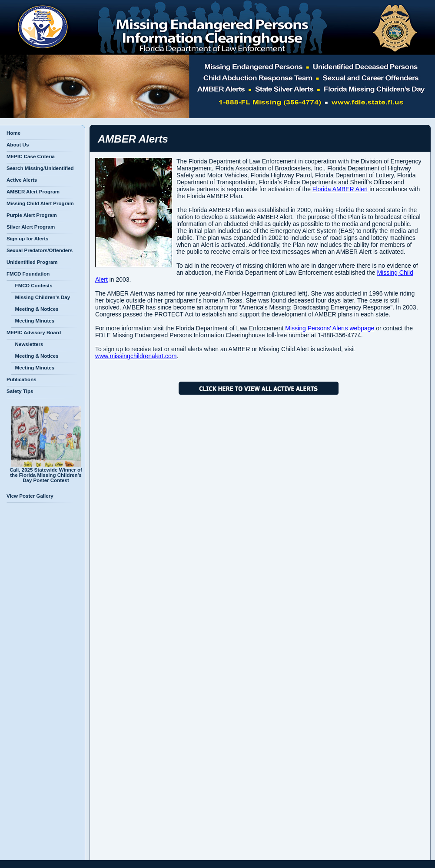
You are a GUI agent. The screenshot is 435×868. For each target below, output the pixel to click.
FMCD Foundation (28, 274)
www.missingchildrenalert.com (136, 356)
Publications (22, 379)
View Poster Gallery (30, 496)
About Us (18, 145)
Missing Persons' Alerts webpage (330, 328)
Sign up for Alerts (27, 239)
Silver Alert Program (31, 227)
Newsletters (27, 344)
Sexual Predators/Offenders (40, 250)
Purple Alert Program (32, 215)
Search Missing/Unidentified (40, 168)
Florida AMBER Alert (340, 189)
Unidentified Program (32, 262)
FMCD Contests (32, 286)
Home (13, 133)
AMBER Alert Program (33, 192)
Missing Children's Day (40, 297)
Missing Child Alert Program (40, 203)
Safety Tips (20, 391)
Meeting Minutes (33, 321)
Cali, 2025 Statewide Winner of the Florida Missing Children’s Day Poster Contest (46, 473)
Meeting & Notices (35, 309)
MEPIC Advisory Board (34, 333)
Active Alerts (22, 180)
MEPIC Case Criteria (31, 156)
